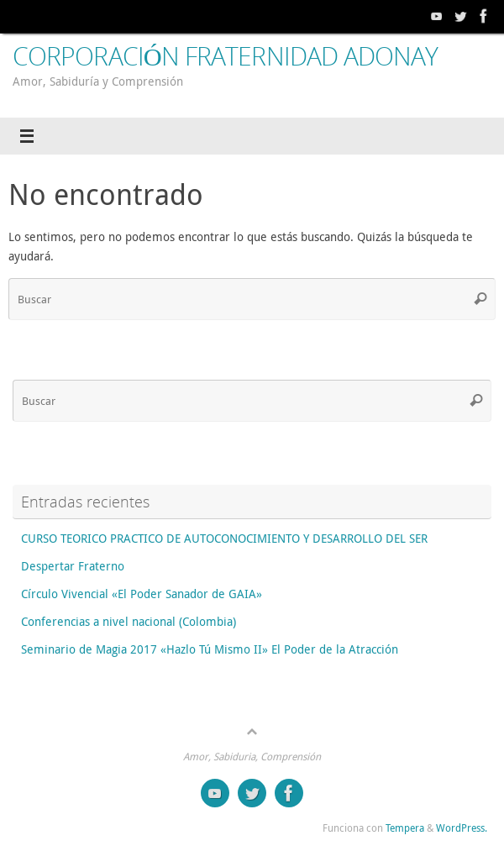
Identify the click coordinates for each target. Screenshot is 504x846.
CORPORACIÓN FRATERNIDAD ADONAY (226, 56)
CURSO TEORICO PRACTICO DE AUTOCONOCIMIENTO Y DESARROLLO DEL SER (224, 539)
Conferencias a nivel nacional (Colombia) (129, 622)
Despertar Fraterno (73, 566)
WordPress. (462, 828)
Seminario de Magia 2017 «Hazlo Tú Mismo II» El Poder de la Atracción (210, 649)
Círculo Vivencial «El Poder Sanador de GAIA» (142, 594)
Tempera (405, 828)
